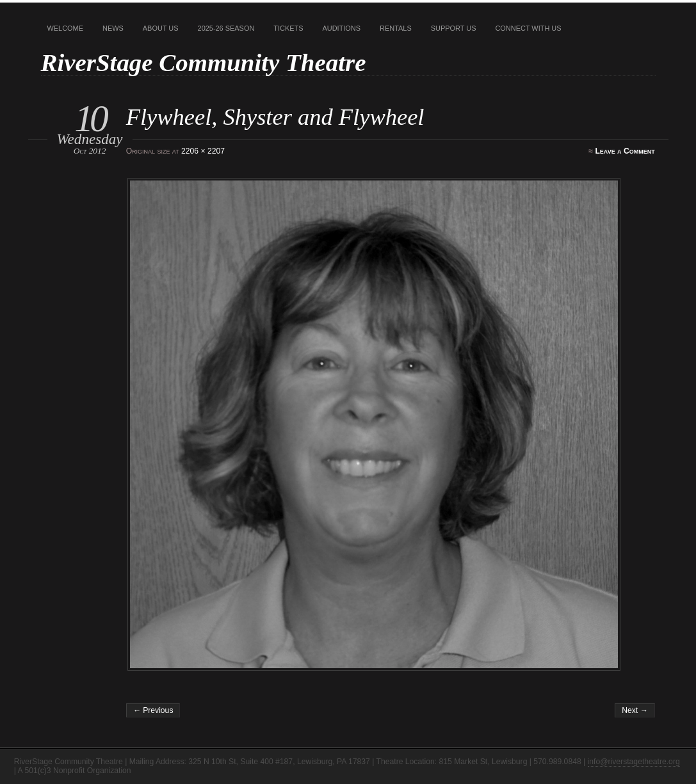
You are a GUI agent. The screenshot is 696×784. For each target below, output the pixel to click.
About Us (161, 28)
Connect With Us (528, 28)
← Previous (153, 710)
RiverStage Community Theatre (204, 62)
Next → (635, 710)
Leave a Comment (625, 151)
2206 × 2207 (203, 151)
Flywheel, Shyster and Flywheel (275, 117)
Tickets (288, 28)
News (113, 28)
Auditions (342, 28)
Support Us (454, 28)
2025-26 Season (226, 28)
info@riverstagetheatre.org (634, 762)
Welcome (66, 28)
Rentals (396, 28)
